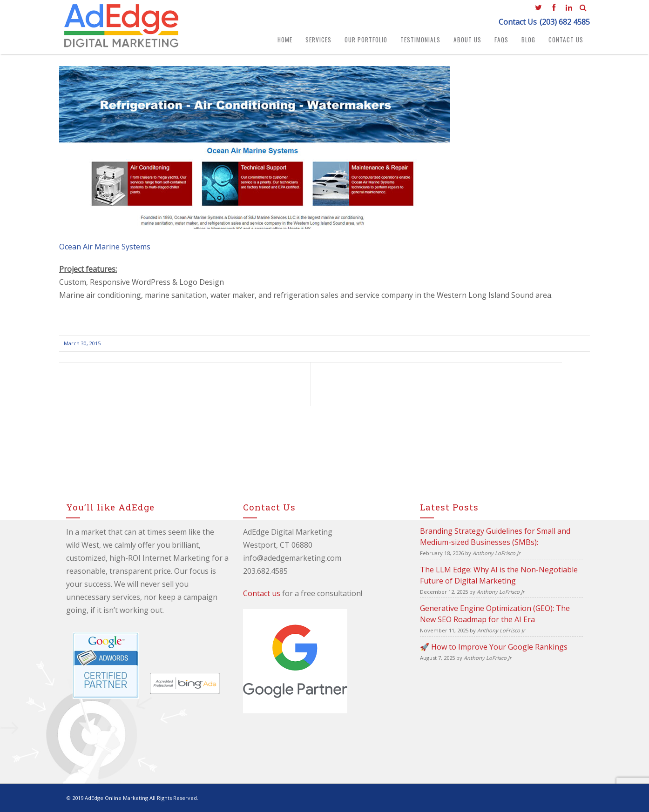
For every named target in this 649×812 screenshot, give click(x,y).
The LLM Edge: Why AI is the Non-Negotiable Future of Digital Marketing (499, 575)
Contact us (262, 593)
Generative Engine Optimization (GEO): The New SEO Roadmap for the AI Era (495, 614)
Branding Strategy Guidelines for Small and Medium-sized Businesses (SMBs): (495, 537)
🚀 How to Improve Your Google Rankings (494, 647)
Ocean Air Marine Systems (105, 247)
